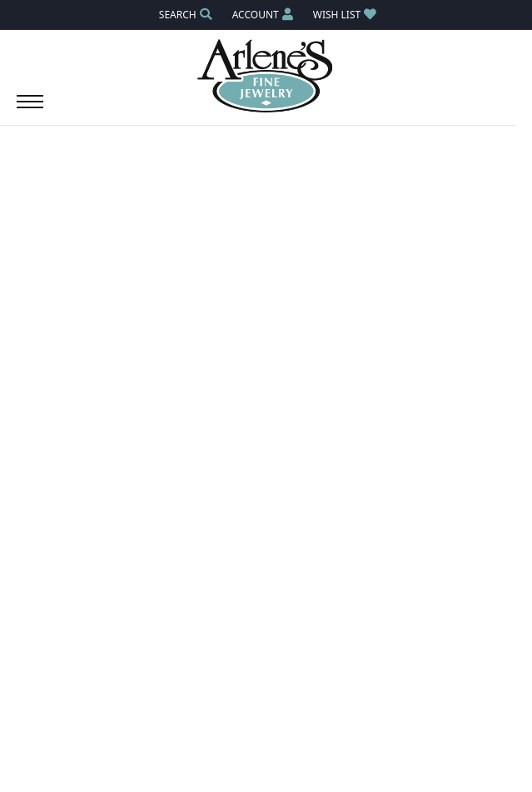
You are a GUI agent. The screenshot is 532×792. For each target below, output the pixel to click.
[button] (184, 15)
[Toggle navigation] (30, 110)
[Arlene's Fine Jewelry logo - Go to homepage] (266, 76)
